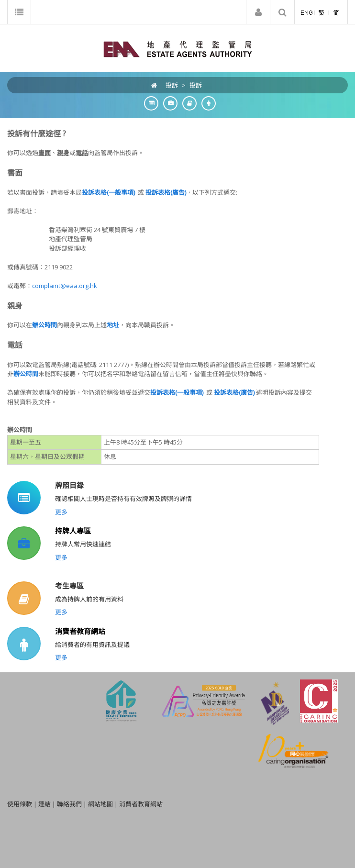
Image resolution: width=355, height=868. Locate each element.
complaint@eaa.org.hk (65, 286)
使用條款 (20, 804)
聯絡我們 (69, 804)
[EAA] (178, 48)
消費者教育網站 (80, 631)
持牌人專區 (73, 531)
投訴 (196, 85)
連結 (44, 804)
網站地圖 (100, 804)
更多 (61, 512)
